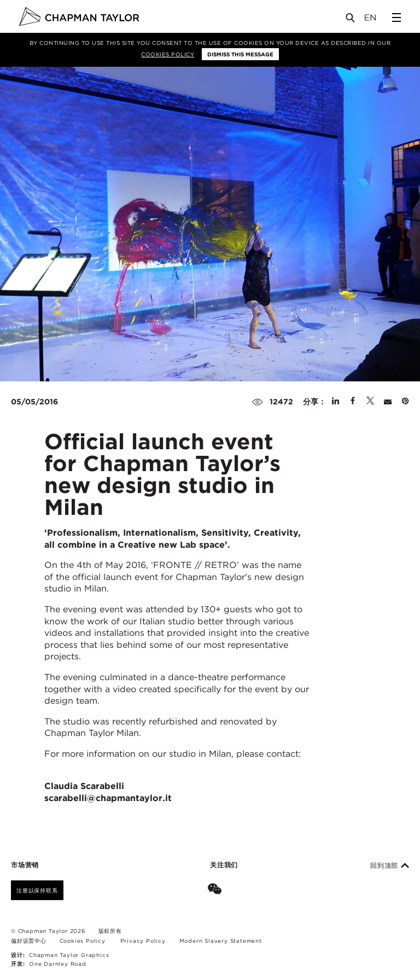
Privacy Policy (143, 941)
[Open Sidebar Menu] (396, 18)
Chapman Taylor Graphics (69, 955)
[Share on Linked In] (336, 402)
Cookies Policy (168, 54)
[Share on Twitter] (370, 402)
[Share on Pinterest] (405, 402)
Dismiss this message (240, 54)
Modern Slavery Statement (221, 941)
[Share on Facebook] (353, 402)
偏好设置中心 (29, 941)
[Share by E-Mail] (388, 402)
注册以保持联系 (37, 890)
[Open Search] (351, 20)
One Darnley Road (58, 964)
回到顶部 (390, 866)
